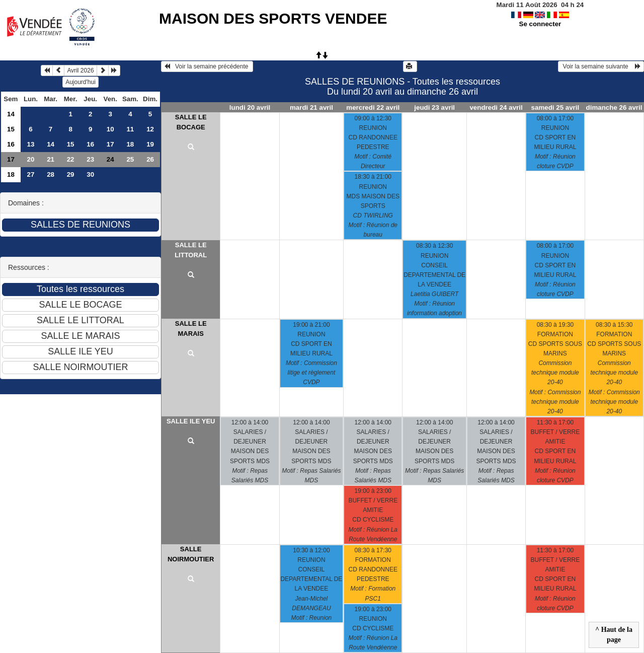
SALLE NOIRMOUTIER (191, 554)
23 (90, 159)
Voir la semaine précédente (207, 66)
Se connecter (540, 24)
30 (90, 174)
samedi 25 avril (555, 107)
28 (51, 174)
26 (150, 159)
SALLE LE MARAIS (191, 329)
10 (110, 129)
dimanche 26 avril (614, 107)
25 (130, 159)
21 (51, 159)
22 (71, 159)
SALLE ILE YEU (191, 421)
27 (31, 174)
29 (71, 174)
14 (11, 114)
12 (150, 129)
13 (31, 144)
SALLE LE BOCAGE (191, 122)
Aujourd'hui (80, 82)
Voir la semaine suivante (601, 66)
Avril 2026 (80, 70)
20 (31, 159)
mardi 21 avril (311, 107)
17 (110, 144)
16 (11, 144)
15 (11, 129)
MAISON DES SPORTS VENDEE (273, 18)
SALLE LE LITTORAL (191, 250)
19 (150, 144)
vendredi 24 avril (496, 107)
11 (130, 129)
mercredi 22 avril (373, 107)
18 (130, 144)
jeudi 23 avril (434, 107)
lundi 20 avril (250, 107)
